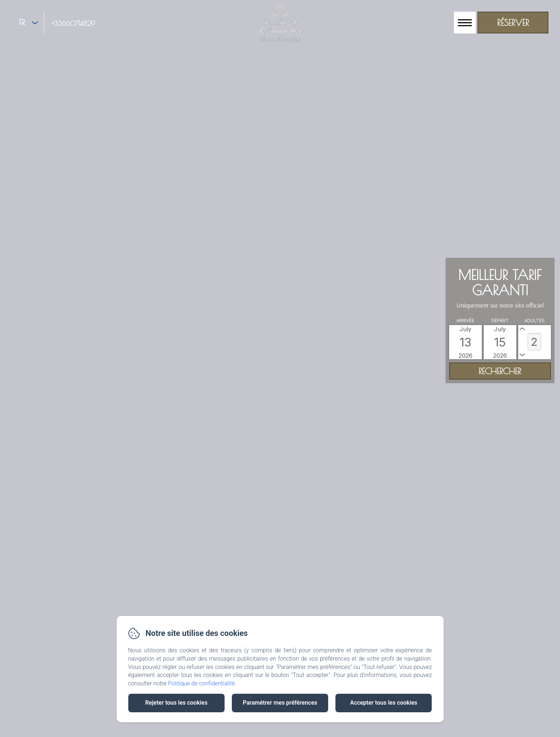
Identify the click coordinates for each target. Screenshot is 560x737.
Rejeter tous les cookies (176, 703)
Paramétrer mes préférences (280, 703)
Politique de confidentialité (201, 683)
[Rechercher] (500, 371)
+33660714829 (73, 23)
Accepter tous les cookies (384, 703)
